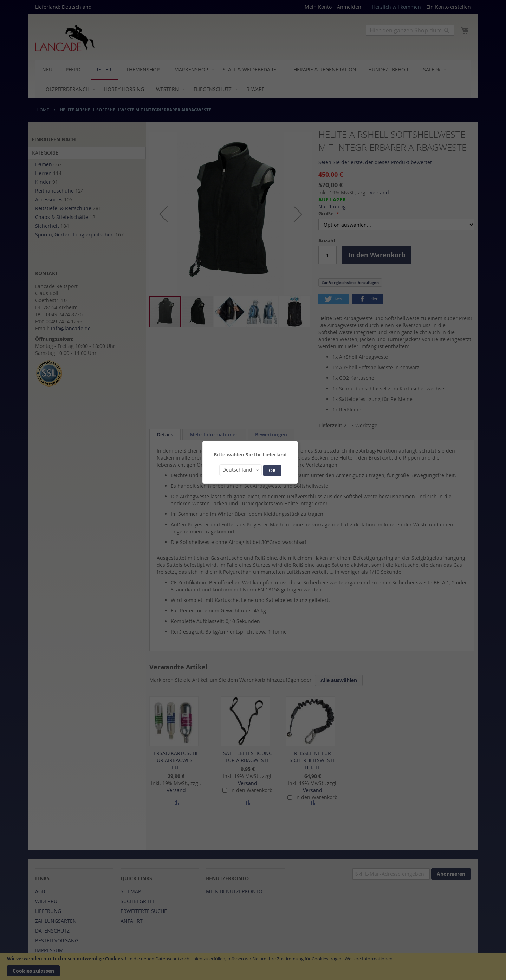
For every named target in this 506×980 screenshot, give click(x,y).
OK (272, 470)
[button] (241, 470)
